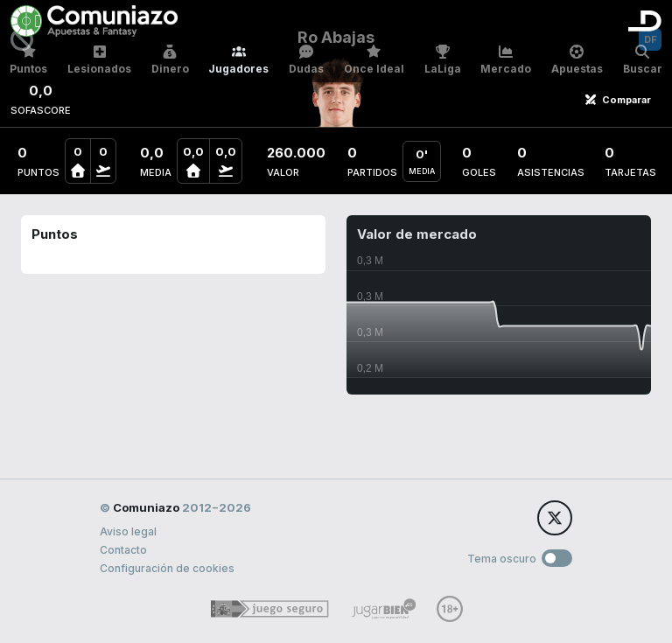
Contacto (123, 550)
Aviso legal (128, 531)
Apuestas (577, 60)
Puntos (28, 60)
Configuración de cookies (167, 568)
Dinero (170, 60)
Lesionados (99, 60)
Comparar (618, 100)
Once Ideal (374, 60)
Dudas (306, 60)
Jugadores (238, 60)
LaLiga (443, 60)
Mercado (506, 60)
